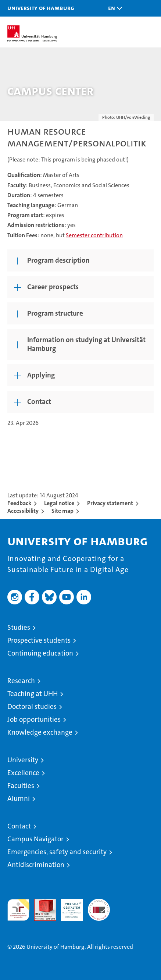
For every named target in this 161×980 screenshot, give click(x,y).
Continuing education (40, 653)
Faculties (21, 786)
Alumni (19, 798)
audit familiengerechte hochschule (18, 910)
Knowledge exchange (40, 732)
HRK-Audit (68, 906)
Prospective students (39, 640)
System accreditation (99, 906)
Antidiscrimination (36, 865)
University (23, 760)
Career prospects (53, 287)
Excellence (23, 773)
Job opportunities (34, 719)
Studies (19, 627)
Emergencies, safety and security (57, 852)
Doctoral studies (32, 706)
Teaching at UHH (33, 694)
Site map (62, 511)
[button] (113, 8)
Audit (41, 903)
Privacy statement (110, 503)
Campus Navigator (35, 839)
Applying (41, 375)
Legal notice (59, 503)
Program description (58, 260)
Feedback (19, 503)
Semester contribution (94, 235)
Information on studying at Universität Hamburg (86, 344)
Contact (39, 402)
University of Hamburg (41, 8)
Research (21, 681)
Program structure (55, 313)
